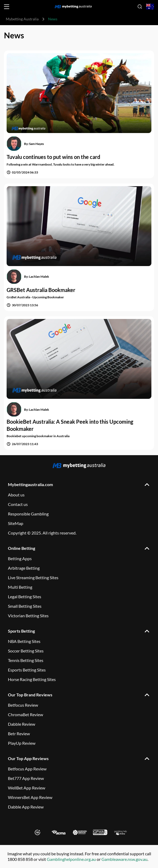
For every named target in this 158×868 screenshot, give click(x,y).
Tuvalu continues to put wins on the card (53, 157)
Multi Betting (20, 587)
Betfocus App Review (27, 769)
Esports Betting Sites (27, 670)
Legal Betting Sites (25, 597)
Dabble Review (22, 724)
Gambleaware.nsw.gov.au (124, 859)
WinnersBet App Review (30, 797)
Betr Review (19, 734)
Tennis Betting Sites (26, 660)
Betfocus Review (23, 705)
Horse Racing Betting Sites (32, 679)
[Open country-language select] (150, 7)
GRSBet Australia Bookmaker (41, 290)
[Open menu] (7, 7)
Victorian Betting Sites (28, 616)
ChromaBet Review (25, 714)
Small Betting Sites (25, 606)
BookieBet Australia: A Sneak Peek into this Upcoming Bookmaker (70, 425)
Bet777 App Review (26, 778)
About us (16, 495)
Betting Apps (20, 558)
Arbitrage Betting (24, 568)
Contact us (18, 504)
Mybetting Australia (22, 19)
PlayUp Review (22, 743)
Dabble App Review (26, 807)
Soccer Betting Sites (26, 651)
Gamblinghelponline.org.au (71, 859)
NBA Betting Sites (24, 641)
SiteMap (16, 523)
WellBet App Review (27, 788)
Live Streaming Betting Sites (33, 577)
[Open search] (140, 7)
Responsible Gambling (28, 514)
